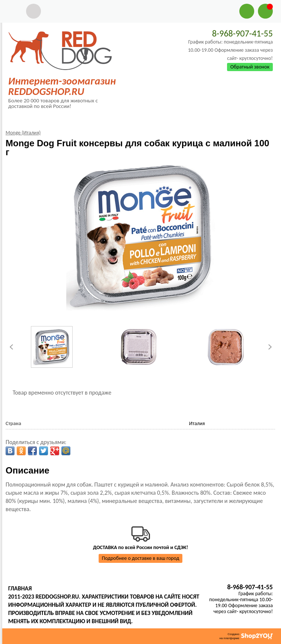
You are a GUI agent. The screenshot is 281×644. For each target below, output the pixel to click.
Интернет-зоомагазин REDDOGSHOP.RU (62, 86)
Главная (20, 588)
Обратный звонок (250, 67)
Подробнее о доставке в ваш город (141, 558)
